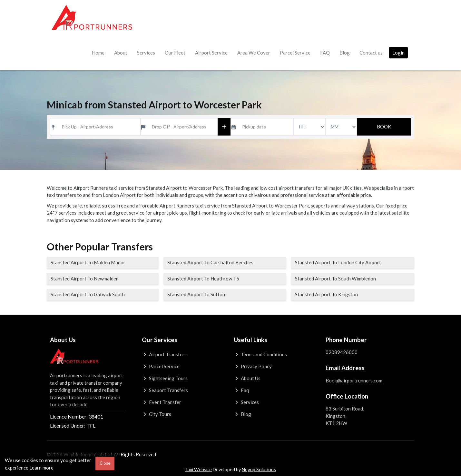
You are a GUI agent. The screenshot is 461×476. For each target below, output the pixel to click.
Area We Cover (254, 53)
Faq (241, 390)
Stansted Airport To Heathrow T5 (203, 279)
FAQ (325, 53)
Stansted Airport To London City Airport (338, 262)
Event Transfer (162, 402)
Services (146, 53)
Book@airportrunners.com (354, 380)
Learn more (41, 468)
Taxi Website (198, 469)
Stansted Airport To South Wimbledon (335, 279)
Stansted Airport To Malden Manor (88, 262)
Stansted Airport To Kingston (326, 294)
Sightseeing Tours (165, 378)
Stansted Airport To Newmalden (85, 279)
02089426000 (342, 352)
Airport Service (211, 53)
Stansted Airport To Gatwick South (88, 294)
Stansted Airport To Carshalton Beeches (210, 262)
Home (98, 53)
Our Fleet (175, 53)
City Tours (157, 414)
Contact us (371, 53)
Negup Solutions (259, 469)
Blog (345, 53)
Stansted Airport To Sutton (196, 294)
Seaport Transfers (165, 390)
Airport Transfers (164, 354)
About (121, 53)
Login (398, 53)
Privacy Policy (253, 366)
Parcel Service (295, 53)
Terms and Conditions (260, 354)
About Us (247, 378)
